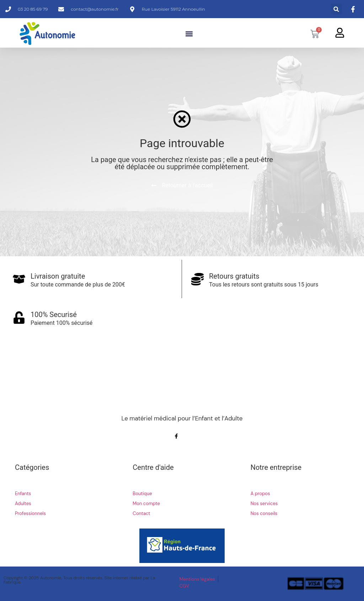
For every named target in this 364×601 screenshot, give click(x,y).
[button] (336, 9)
